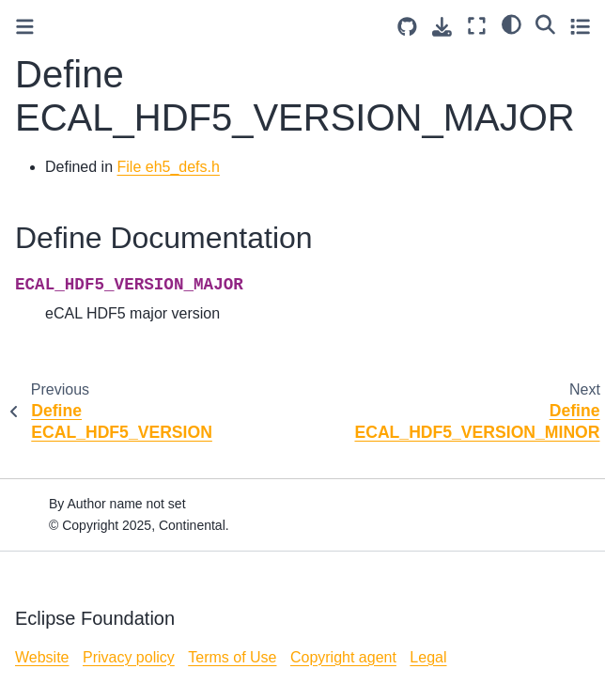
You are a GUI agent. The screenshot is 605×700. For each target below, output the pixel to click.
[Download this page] (442, 27)
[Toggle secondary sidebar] (580, 26)
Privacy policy (129, 657)
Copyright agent (343, 657)
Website (42, 657)
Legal (428, 657)
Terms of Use (232, 657)
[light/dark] (512, 23)
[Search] (545, 23)
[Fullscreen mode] (477, 26)
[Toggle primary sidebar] (25, 27)
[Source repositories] (407, 27)
